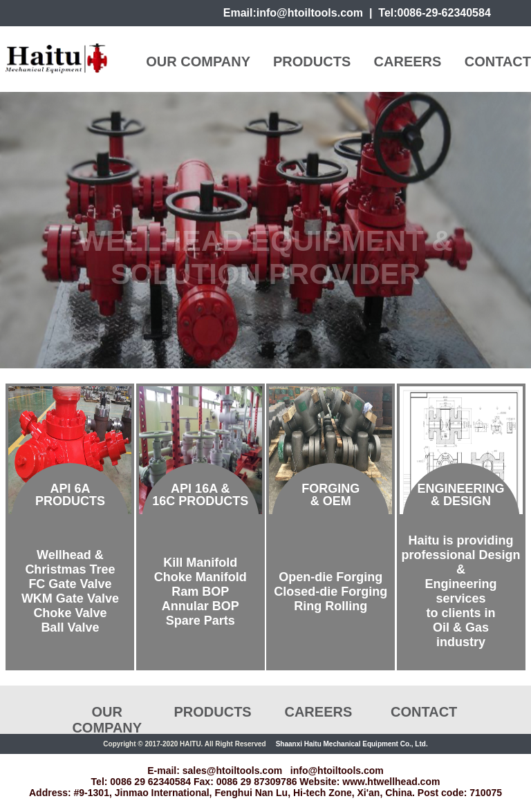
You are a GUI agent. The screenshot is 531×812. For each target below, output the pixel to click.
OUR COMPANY (198, 62)
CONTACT (498, 62)
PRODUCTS (312, 62)
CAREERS (408, 62)
